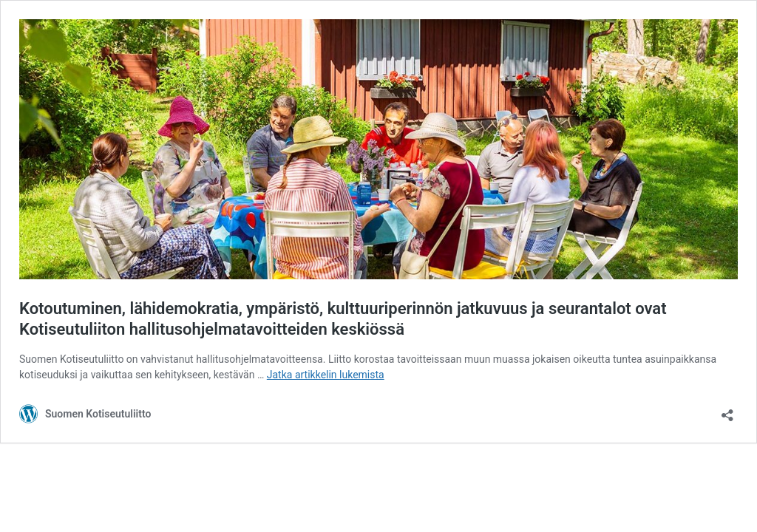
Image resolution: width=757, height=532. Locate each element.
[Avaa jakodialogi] (727, 410)
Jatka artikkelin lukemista (326, 375)
